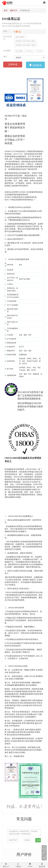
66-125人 (30, 51)
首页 (6, 10)
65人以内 (19, 51)
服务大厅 (6, 865)
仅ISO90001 (20, 37)
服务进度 (42, 865)
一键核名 (18, 865)
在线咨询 (35, 65)
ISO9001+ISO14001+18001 (26, 45)
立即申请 (13, 65)
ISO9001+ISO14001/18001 (25, 41)
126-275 (39, 51)
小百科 (30, 865)
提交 (39, 840)
